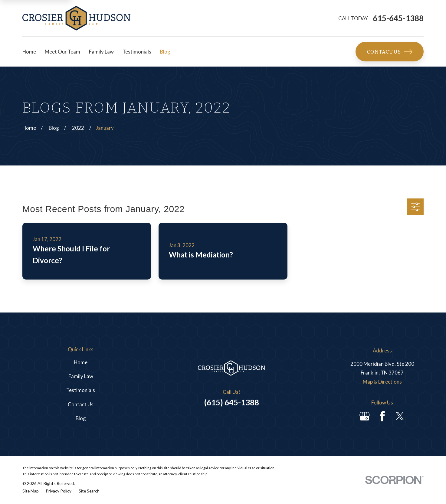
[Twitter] (400, 416)
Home (81, 362)
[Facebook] (382, 416)
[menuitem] (31, 491)
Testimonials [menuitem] (137, 52)
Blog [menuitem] (165, 52)
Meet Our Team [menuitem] (62, 52)
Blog (81, 418)
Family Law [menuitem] (101, 52)
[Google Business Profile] (365, 416)
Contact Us (390, 52)
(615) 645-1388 (232, 402)
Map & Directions (382, 382)
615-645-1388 (398, 18)
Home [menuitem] (29, 52)
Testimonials (81, 390)
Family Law (81, 376)
